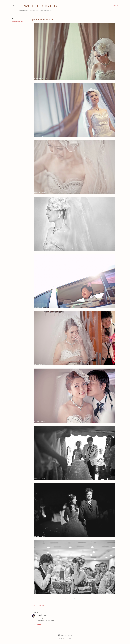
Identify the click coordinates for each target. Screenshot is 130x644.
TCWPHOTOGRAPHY (38, 6)
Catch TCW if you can (24, 11)
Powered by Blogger (65, 635)
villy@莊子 (41, 615)
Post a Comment (37, 625)
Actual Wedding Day (18, 22)
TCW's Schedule (48, 11)
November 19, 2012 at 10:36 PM (46, 621)
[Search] (115, 5)
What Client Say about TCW (37, 11)
